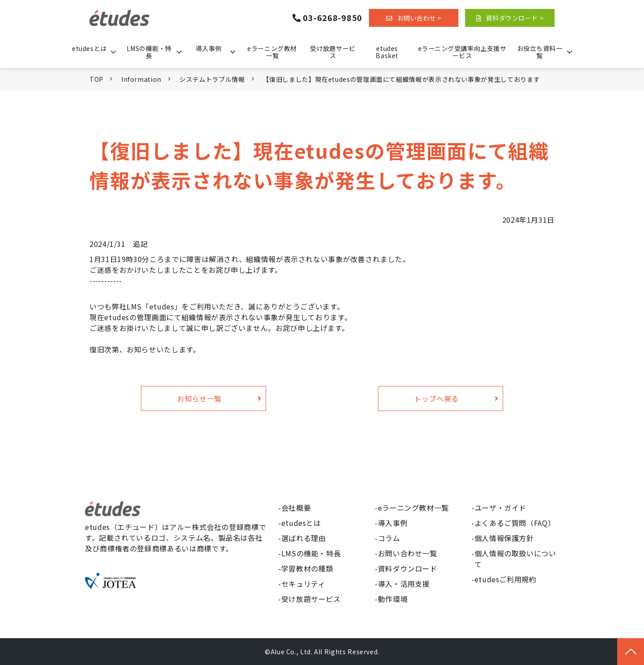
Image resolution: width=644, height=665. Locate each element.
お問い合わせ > (419, 18)
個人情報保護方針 (504, 538)
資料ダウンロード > (515, 18)
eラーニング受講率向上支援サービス (462, 52)
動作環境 (393, 599)
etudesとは (89, 48)
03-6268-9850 (333, 18)
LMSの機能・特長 (149, 52)
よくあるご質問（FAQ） (515, 523)
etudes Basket (387, 52)
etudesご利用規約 (506, 579)
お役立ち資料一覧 (540, 52)
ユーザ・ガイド (500, 508)
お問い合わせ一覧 (408, 553)
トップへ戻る (436, 398)
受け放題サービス (333, 52)
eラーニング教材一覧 (272, 52)
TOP (96, 79)
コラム (389, 538)
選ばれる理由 (304, 538)
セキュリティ (303, 584)
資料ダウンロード (408, 568)
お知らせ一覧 (199, 398)
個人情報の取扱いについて (515, 559)
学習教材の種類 (307, 568)
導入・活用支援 (404, 584)
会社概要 (296, 508)
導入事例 (208, 48)
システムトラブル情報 (212, 79)
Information (141, 79)
